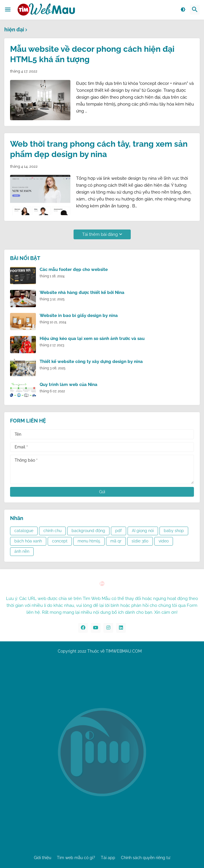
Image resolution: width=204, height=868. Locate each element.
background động (88, 531)
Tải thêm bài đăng (100, 234)
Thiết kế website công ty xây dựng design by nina (91, 362)
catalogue (24, 531)
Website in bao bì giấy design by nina (79, 316)
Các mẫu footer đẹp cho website (74, 269)
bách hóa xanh (28, 541)
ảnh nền (22, 551)
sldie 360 (140, 541)
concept (60, 541)
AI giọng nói (143, 531)
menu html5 (89, 541)
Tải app (108, 858)
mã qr (116, 541)
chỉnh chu (52, 531)
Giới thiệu (43, 858)
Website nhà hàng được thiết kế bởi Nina (82, 292)
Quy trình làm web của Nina (69, 385)
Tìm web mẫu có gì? (76, 858)
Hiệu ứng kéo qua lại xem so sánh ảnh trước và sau (92, 339)
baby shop (174, 531)
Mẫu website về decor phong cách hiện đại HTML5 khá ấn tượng (92, 54)
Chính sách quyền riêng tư (146, 858)
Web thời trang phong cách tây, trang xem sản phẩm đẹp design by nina (99, 149)
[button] (8, 10)
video (164, 541)
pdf (119, 531)
